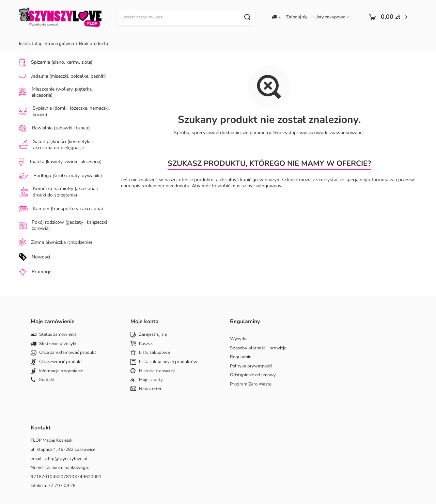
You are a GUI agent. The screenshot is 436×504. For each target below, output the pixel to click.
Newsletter (150, 389)
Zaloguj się (297, 17)
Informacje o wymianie (61, 371)
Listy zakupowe (330, 17)
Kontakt (47, 380)
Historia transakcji (157, 371)
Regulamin (241, 357)
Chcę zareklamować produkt (68, 353)
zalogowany (268, 186)
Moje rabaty (151, 380)
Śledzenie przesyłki (58, 344)
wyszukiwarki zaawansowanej (332, 133)
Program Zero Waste (251, 384)
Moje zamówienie (53, 322)
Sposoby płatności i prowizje (258, 348)
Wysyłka (239, 339)
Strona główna (59, 44)
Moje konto (144, 322)
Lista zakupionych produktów (168, 362)
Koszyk (146, 344)
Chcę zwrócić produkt (61, 362)
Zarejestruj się (153, 335)
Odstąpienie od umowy (253, 375)
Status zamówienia (58, 335)
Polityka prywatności (251, 366)
